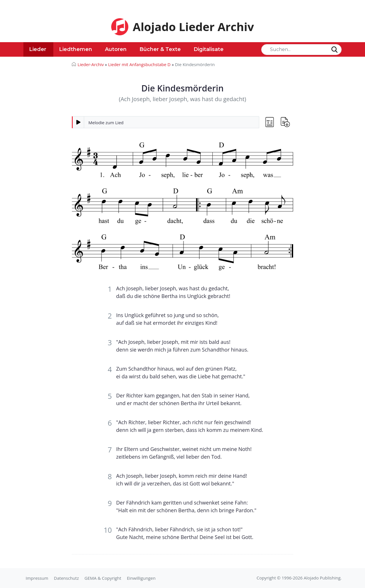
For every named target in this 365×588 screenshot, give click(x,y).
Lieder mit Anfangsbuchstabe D (139, 64)
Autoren (116, 49)
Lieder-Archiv (91, 64)
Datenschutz (66, 578)
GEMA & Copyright (103, 578)
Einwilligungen (141, 578)
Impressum (37, 578)
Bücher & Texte (160, 49)
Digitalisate (209, 49)
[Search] (301, 50)
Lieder (38, 49)
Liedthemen (76, 49)
